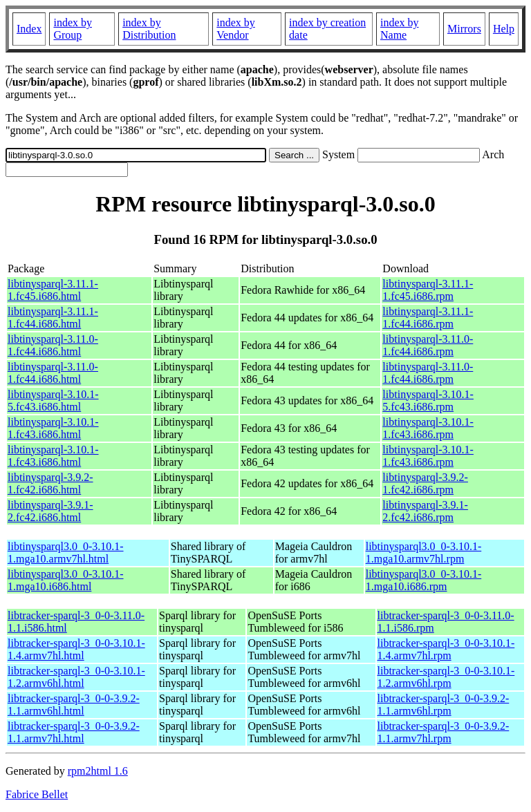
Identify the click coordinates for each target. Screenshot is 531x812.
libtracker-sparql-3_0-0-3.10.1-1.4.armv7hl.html (76, 649)
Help (504, 29)
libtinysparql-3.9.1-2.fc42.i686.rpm (425, 511)
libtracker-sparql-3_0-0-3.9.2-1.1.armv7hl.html (74, 732)
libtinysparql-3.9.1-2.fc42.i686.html (50, 511)
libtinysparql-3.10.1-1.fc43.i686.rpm (428, 428)
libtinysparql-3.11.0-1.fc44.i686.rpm (428, 345)
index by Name (400, 29)
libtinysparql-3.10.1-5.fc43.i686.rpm (428, 400)
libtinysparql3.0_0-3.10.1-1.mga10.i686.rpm (424, 580)
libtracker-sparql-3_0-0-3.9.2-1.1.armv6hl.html (74, 705)
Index (29, 29)
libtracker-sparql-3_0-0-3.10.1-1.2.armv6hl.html (76, 677)
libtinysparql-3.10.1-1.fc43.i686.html (53, 428)
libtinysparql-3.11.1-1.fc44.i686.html (53, 318)
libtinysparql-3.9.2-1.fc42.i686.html (50, 483)
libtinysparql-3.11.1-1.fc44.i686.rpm (428, 318)
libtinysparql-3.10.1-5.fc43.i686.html (53, 400)
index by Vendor (236, 29)
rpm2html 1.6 (98, 771)
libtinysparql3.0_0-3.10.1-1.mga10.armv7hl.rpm (424, 553)
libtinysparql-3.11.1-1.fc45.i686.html (53, 290)
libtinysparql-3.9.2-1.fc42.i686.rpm (425, 483)
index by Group (73, 29)
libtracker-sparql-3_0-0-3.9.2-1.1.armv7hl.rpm (444, 732)
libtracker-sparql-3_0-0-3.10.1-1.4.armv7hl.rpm (446, 649)
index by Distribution (149, 29)
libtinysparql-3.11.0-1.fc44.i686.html (53, 345)
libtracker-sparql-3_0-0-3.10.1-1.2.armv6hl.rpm (446, 677)
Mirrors (464, 29)
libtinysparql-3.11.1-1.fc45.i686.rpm (428, 290)
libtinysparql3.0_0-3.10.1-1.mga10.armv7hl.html (66, 553)
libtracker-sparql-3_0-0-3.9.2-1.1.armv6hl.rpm (444, 705)
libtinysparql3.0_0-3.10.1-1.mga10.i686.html (66, 580)
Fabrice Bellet (37, 794)
